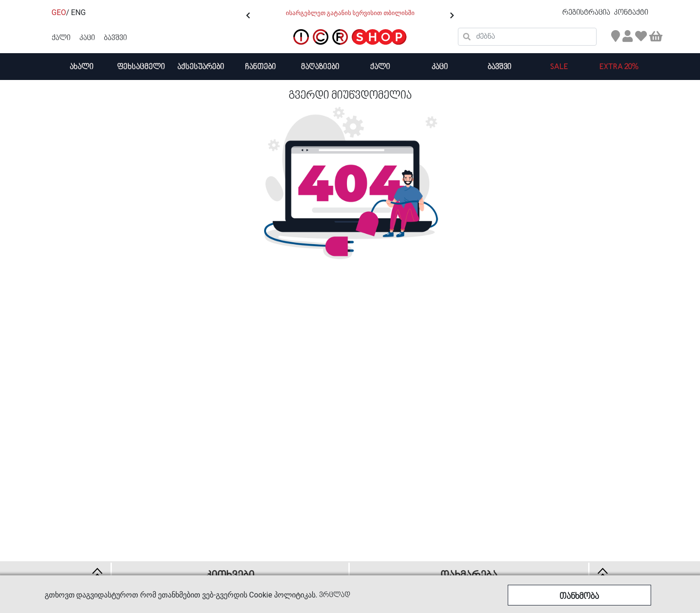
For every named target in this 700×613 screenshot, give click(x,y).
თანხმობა (579, 597)
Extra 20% (619, 67)
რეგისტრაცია (587, 13)
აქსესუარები (201, 67)
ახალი (82, 67)
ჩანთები (260, 67)
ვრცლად (335, 595)
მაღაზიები (320, 67)
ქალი (380, 67)
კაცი (440, 67)
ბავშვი (499, 67)
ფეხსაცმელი (141, 67)
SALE (559, 67)
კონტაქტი (631, 13)
